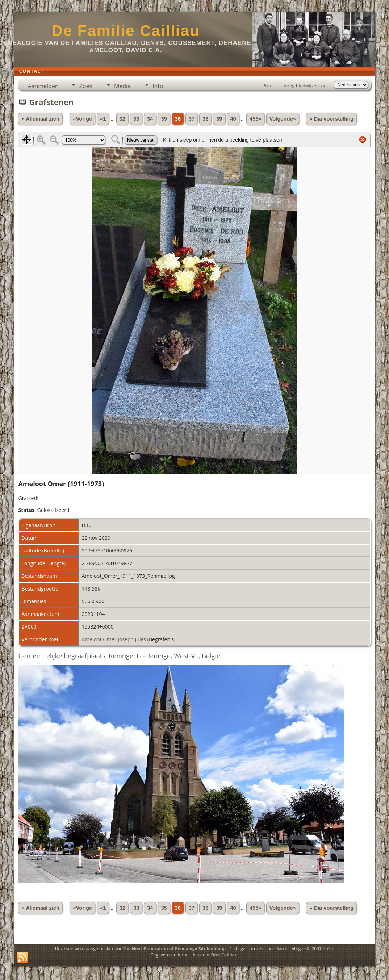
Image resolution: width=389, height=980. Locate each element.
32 (122, 119)
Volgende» (283, 119)
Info (158, 86)
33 (136, 119)
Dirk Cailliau (224, 955)
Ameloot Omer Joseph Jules (114, 639)
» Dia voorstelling (331, 119)
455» (256, 119)
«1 (103, 119)
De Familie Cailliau (126, 31)
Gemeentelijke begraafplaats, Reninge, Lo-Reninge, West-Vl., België (119, 656)
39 (219, 119)
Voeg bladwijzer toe (305, 86)
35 (164, 119)
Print (267, 86)
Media (122, 86)
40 (233, 119)
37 (192, 119)
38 (205, 119)
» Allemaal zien (40, 119)
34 (150, 119)
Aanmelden (43, 86)
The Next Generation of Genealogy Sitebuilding (173, 949)
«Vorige (82, 119)
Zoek (86, 86)
